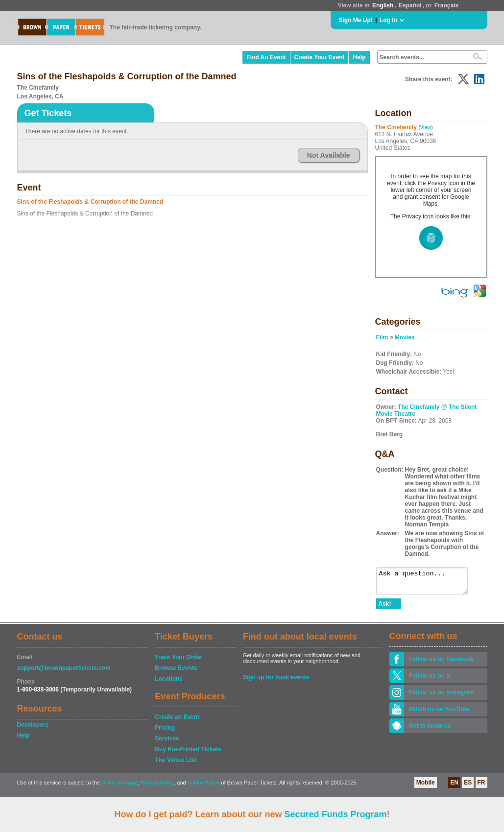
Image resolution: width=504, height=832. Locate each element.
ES (468, 787)
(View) (425, 128)
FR (481, 787)
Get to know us (430, 730)
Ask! (385, 608)
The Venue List (176, 764)
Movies (405, 337)
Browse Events (176, 672)
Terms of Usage (120, 787)
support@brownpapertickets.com (64, 672)
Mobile (426, 787)
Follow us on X (430, 680)
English (383, 5)
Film (382, 337)
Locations (169, 683)
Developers (33, 729)
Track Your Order (179, 662)
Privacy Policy (157, 787)
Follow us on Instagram (442, 697)
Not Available (329, 155)
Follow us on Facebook (442, 664)
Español (410, 5)
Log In (388, 20)
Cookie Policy (204, 787)
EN (454, 787)
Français (446, 5)
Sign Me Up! (356, 20)
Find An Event (266, 57)
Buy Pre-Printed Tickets (188, 754)
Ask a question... (427, 583)
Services (167, 743)
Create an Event (177, 721)
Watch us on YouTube (439, 713)
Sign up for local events (276, 682)
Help (359, 57)
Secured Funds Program (335, 814)
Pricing (165, 732)
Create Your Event (320, 57)
